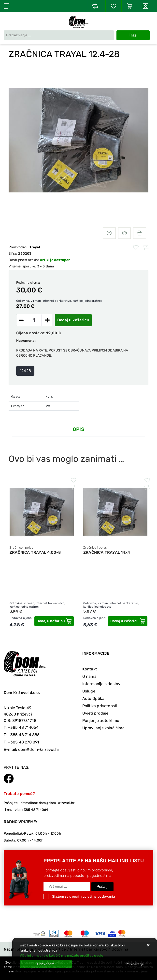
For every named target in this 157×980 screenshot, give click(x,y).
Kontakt (90, 669)
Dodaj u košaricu (73, 320)
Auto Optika (93, 698)
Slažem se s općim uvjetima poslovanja (84, 897)
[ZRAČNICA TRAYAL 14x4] (128, 621)
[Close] (46, 964)
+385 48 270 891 (24, 742)
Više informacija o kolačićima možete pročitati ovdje (61, 956)
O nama (89, 676)
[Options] (135, 964)
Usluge (89, 691)
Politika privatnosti (100, 706)
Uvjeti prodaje (95, 713)
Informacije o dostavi (102, 684)
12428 (25, 371)
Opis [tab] (78, 429)
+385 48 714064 (23, 727)
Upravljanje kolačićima (103, 728)
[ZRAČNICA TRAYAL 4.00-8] (54, 621)
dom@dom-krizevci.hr (39, 749)
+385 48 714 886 (24, 735)
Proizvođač (24, 247)
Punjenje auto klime (101, 721)
